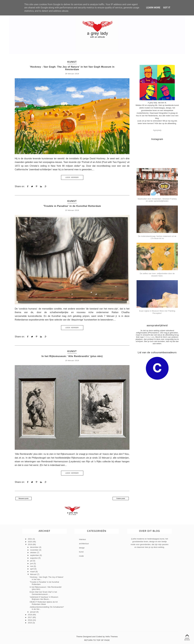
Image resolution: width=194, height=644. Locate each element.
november (35, 550)
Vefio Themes (112, 636)
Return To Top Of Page (97, 640)
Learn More (153, 8)
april (32, 569)
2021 (30, 539)
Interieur (83, 539)
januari (33, 612)
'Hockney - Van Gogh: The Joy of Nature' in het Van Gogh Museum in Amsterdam (72, 68)
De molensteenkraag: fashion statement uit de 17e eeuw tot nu (157, 237)
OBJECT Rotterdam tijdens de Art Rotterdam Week (44, 603)
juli (32, 561)
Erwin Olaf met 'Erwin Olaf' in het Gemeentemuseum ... (43, 593)
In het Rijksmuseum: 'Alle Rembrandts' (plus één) (72, 356)
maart (33, 572)
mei (32, 566)
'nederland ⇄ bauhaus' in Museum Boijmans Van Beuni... (44, 598)
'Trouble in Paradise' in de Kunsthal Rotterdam (72, 206)
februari (34, 574)
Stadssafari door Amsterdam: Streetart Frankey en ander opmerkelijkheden (157, 200)
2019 (30, 544)
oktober (34, 553)
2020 (30, 542)
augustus (34, 558)
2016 (30, 620)
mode (81, 556)
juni (32, 563)
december (35, 547)
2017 (30, 617)
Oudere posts (121, 498)
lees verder (72, 177)
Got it (167, 8)
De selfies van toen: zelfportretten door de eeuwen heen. (157, 275)
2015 (30, 623)
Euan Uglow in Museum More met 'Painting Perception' (157, 312)
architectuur (84, 543)
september (35, 555)
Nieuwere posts (24, 498)
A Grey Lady (149, 337)
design (82, 548)
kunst (72, 62)
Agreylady (157, 130)
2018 (30, 614)
